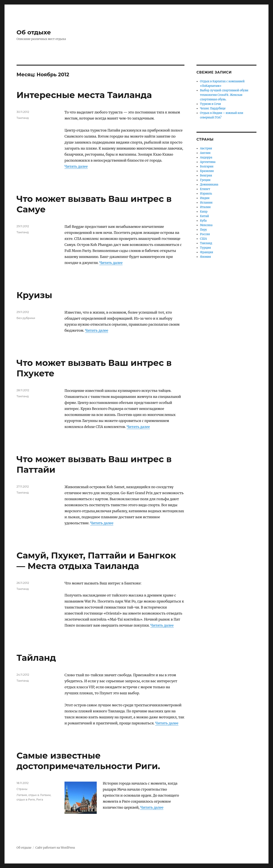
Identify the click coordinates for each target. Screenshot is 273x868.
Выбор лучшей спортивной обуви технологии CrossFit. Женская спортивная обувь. (224, 95)
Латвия (22, 795)
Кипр (204, 212)
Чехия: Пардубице (213, 108)
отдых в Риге (26, 799)
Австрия (206, 148)
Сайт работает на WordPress (55, 848)
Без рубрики (26, 318)
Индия (205, 198)
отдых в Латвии (40, 795)
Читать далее (76, 166)
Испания (206, 203)
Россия (205, 234)
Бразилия (207, 171)
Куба (203, 221)
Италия (205, 207)
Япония (205, 257)
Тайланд (36, 658)
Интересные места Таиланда (84, 95)
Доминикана (209, 185)
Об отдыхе (34, 32)
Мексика (206, 225)
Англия (205, 153)
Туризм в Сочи (210, 104)
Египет (205, 189)
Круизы (34, 295)
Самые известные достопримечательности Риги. (88, 761)
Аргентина (208, 162)
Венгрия (206, 176)
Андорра (206, 157)
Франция (206, 252)
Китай (204, 216)
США (203, 239)
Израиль (206, 194)
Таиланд (23, 118)
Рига (40, 799)
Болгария (207, 166)
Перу (203, 230)
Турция (205, 248)
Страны (22, 789)
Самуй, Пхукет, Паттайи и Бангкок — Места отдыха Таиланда (96, 561)
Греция (205, 180)
